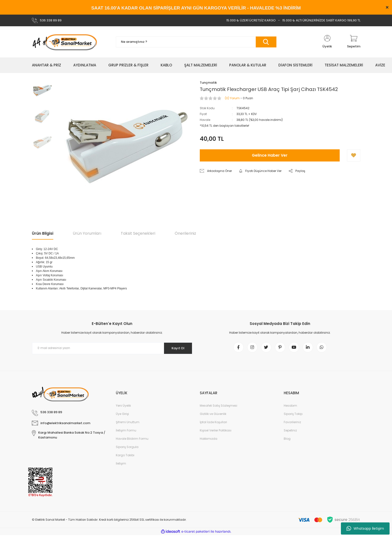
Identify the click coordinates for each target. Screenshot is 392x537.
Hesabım (290, 407)
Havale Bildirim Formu (132, 441)
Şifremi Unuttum (128, 424)
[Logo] (64, 42)
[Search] (196, 42)
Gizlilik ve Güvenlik (213, 416)
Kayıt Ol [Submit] (176, 348)
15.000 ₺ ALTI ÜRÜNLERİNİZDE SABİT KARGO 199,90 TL (321, 20)
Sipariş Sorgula (127, 449)
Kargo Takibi (125, 457)
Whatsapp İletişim (365, 528)
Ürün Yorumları (87, 233)
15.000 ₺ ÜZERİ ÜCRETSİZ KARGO (251, 20)
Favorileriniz (292, 424)
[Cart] (354, 42)
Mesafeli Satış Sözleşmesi (219, 407)
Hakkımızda (209, 441)
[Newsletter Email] (112, 348)
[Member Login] (327, 42)
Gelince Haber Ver (270, 155)
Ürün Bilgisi (43, 233)
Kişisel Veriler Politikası (216, 432)
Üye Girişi (122, 416)
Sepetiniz (290, 432)
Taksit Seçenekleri (138, 233)
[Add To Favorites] (354, 155)
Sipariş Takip (293, 416)
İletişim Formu (126, 432)
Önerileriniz (185, 233)
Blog (287, 441)
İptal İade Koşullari (213, 424)
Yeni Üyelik (123, 407)
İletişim (121, 465)
